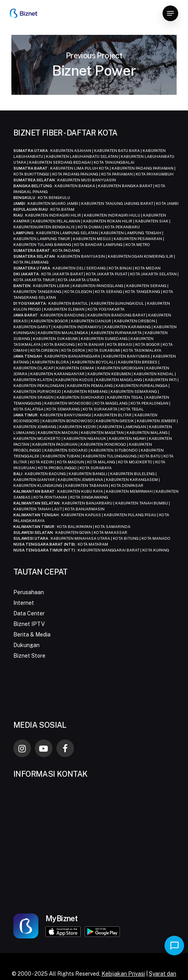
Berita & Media (32, 635)
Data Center (29, 613)
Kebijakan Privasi (123, 974)
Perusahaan (29, 592)
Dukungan (26, 645)
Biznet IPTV (29, 624)
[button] (170, 13)
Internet (24, 603)
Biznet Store (29, 656)
